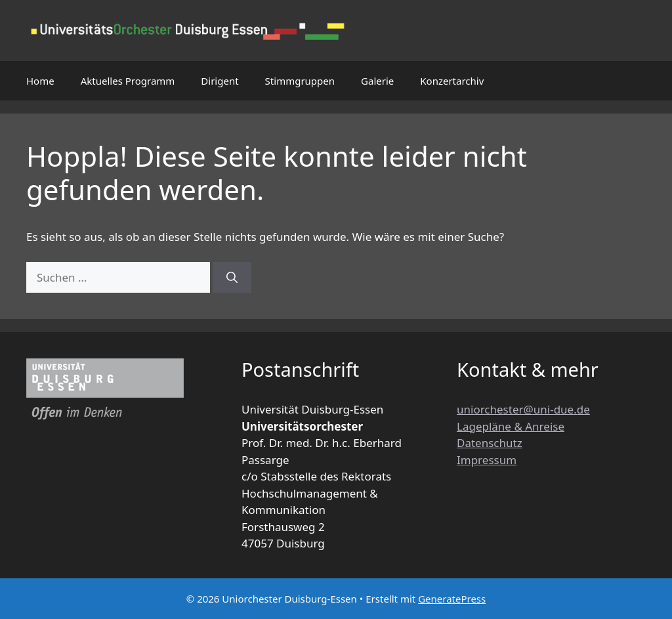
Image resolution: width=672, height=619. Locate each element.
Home (40, 81)
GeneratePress (452, 599)
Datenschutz (490, 443)
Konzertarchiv (452, 81)
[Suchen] (232, 278)
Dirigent (220, 81)
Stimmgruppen (300, 81)
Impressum (487, 460)
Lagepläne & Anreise (511, 426)
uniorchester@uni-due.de (523, 409)
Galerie (377, 81)
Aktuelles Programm (128, 81)
